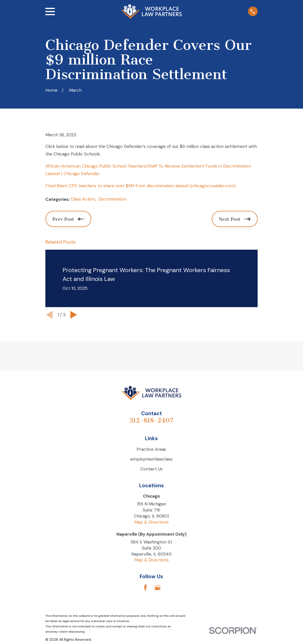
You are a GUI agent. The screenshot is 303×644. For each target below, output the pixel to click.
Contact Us (151, 469)
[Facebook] (145, 588)
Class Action (83, 199)
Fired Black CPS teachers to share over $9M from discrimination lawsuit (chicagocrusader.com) (141, 186)
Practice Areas (151, 449)
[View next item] (74, 315)
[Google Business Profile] (158, 588)
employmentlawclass (151, 459)
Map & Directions (151, 522)
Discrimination (112, 199)
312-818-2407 (151, 420)
